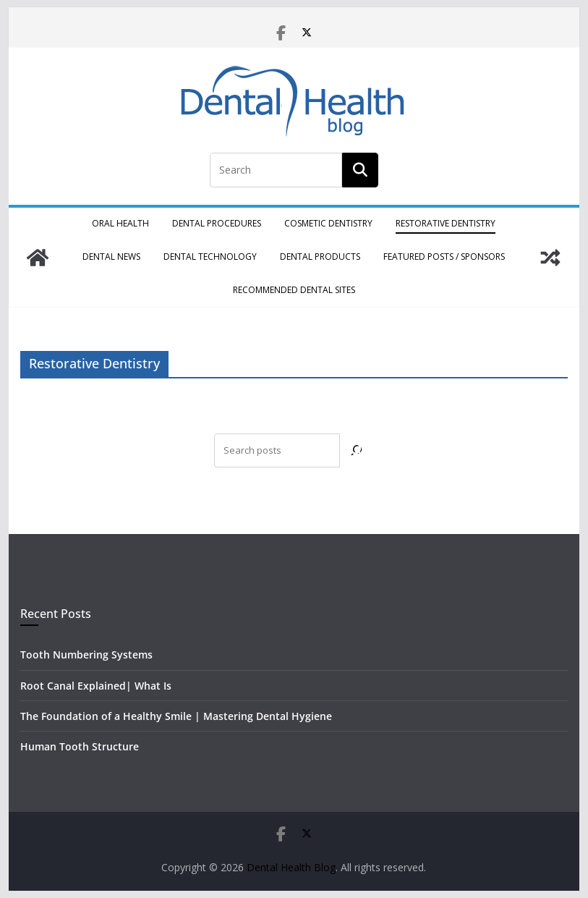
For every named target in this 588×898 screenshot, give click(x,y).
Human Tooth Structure (80, 746)
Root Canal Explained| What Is (96, 686)
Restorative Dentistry (446, 223)
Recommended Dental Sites (294, 290)
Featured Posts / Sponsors (444, 257)
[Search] (357, 450)
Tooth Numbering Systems (86, 655)
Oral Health (120, 223)
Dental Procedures (217, 223)
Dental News (111, 257)
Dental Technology (210, 257)
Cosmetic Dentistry (328, 223)
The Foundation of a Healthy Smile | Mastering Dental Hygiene (176, 716)
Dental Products (320, 257)
